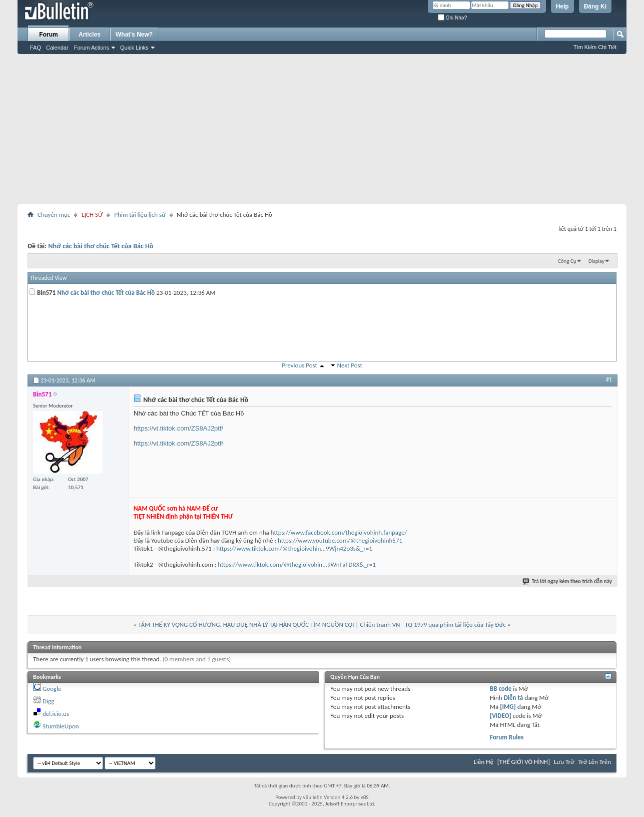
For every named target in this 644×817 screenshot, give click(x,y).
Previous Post (299, 365)
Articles (90, 35)
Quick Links (134, 48)
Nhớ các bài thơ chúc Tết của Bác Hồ (101, 246)
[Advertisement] (322, 129)
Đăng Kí (595, 7)
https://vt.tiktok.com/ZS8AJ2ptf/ (178, 428)
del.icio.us (56, 714)
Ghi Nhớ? (452, 18)
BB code (501, 689)
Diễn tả (514, 698)
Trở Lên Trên (595, 762)
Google (52, 689)
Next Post (350, 365)
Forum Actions (92, 48)
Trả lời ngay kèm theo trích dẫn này (568, 581)
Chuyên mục (54, 215)
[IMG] (508, 707)
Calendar (57, 48)
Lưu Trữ (564, 762)
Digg (48, 701)
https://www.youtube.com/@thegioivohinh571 (340, 540)
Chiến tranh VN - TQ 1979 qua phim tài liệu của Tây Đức (433, 625)
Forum (48, 35)
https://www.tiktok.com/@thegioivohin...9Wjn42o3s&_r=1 (294, 548)
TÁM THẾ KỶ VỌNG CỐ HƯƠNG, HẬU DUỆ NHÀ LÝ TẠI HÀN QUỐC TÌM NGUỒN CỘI (246, 625)
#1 (609, 379)
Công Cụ (567, 261)
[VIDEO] (501, 716)
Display (596, 261)
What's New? (134, 35)
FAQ (36, 48)
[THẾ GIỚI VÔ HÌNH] (524, 762)
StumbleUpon (61, 726)
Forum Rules (507, 737)
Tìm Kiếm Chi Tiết (595, 47)
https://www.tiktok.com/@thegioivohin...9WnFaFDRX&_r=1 (297, 564)
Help (562, 7)
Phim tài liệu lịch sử (140, 215)
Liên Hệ (484, 762)
